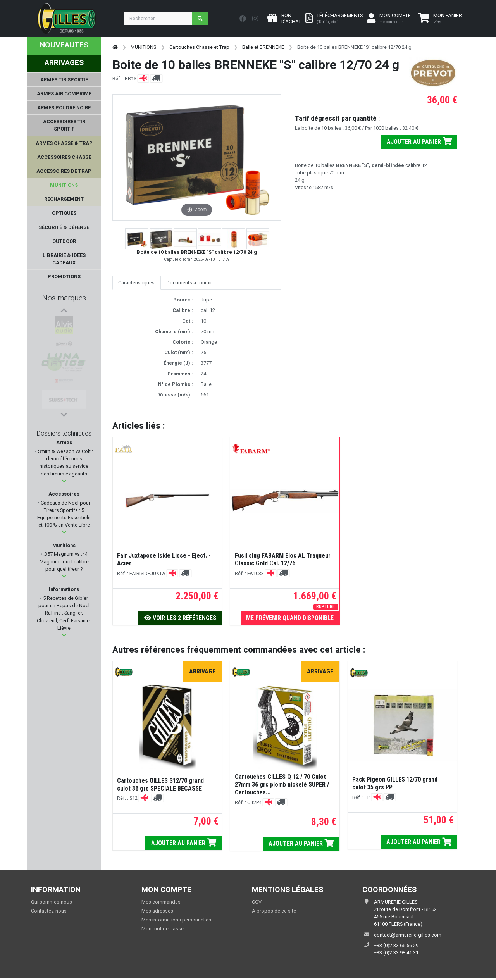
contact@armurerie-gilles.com (408, 935)
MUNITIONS (143, 47)
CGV (257, 902)
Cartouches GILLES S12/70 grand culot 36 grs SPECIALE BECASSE (160, 785)
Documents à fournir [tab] (189, 283)
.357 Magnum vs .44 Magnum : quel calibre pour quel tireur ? (64, 561)
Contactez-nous (49, 911)
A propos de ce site (274, 911)
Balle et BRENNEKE (263, 47)
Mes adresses (157, 911)
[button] (64, 481)
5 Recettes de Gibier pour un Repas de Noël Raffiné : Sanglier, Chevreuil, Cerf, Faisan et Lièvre (64, 613)
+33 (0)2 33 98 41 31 (396, 953)
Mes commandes (161, 902)
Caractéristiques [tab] (136, 283)
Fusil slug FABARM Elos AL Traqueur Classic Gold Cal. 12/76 (283, 559)
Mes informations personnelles (176, 920)
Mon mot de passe (163, 929)
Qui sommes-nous (52, 902)
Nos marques (64, 298)
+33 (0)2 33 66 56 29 (396, 945)
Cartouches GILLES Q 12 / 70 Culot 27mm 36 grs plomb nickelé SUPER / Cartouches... (282, 785)
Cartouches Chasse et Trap (199, 47)
